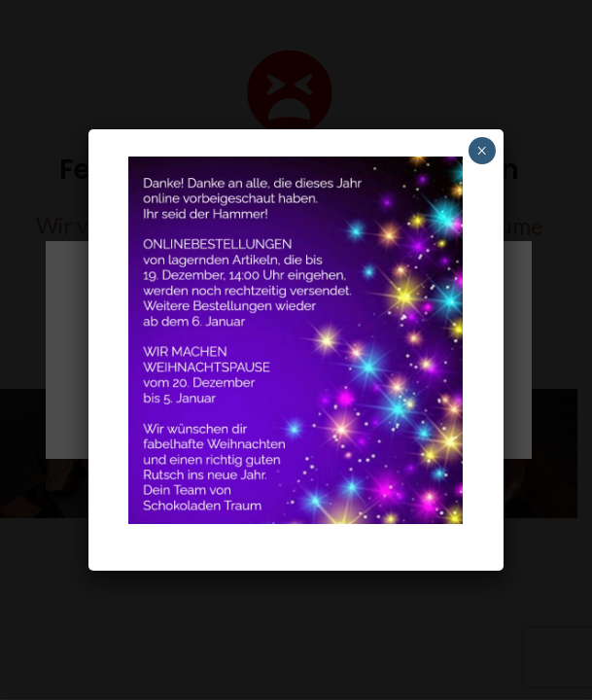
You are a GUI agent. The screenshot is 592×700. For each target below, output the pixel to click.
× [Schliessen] (482, 151)
